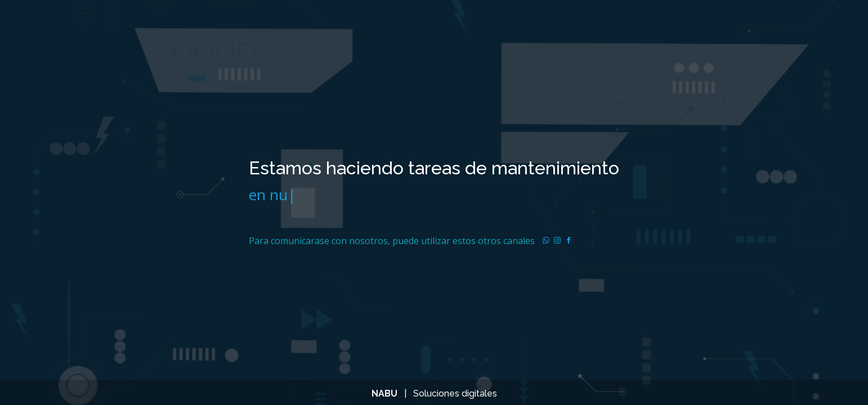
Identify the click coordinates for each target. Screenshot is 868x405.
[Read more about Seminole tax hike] (546, 241)
